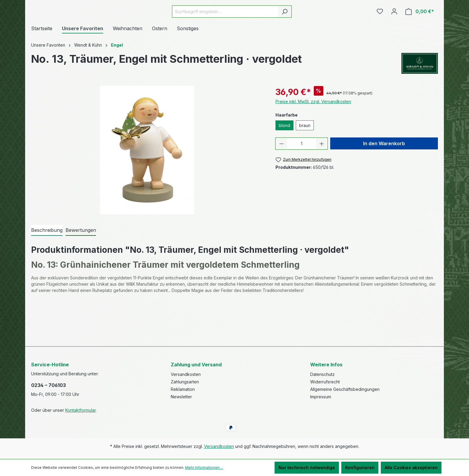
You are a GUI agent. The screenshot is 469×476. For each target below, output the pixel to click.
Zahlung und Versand (196, 365)
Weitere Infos (326, 365)
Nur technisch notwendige (307, 467)
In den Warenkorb (384, 177)
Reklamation (183, 389)
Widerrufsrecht (325, 382)
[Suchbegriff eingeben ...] (240, 28)
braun (305, 159)
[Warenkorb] (420, 28)
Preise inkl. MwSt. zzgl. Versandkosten (313, 135)
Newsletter (181, 397)
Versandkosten (186, 374)
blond (284, 159)
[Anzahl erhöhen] (322, 177)
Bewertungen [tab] (81, 264)
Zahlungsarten (185, 382)
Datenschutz (322, 374)
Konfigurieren (360, 467)
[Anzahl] (301, 177)
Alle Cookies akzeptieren (411, 467)
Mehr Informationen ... (204, 467)
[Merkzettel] (380, 28)
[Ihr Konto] (394, 28)
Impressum (321, 397)
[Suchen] (300, 28)
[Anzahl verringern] (281, 177)
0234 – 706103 (48, 385)
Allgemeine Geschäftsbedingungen (345, 389)
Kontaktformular (80, 410)
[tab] (47, 264)
